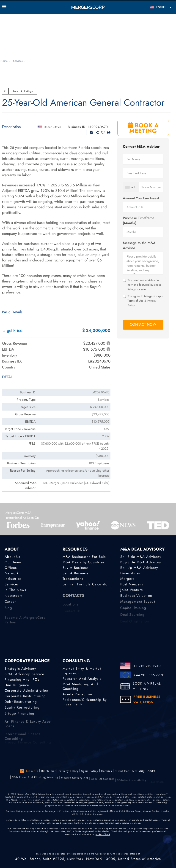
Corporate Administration (26, 691)
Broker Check (103, 834)
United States (52, 127)
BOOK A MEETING (143, 128)
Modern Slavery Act (75, 782)
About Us (12, 557)
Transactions (73, 579)
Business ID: (77, 127)
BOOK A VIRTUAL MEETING (147, 686)
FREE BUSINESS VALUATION (147, 699)
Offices (11, 568)
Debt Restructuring (21, 703)
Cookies (107, 771)
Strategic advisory (21, 669)
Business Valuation (136, 598)
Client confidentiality (130, 772)
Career (10, 605)
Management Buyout (138, 605)
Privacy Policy (68, 771)
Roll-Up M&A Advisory (139, 568)
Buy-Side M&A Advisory (141, 562)
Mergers (127, 579)
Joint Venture (132, 591)
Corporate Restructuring (25, 697)
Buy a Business (76, 568)
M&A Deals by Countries (84, 562)
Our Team (13, 562)
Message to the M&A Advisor (139, 245)
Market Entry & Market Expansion (82, 671)
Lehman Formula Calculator (86, 585)
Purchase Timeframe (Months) (139, 220)
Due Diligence (17, 685)
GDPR (152, 773)
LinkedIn (29, 771)
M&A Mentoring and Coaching (80, 686)
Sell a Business (76, 573)
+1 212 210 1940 (147, 666)
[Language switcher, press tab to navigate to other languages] (152, 7)
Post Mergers (132, 585)
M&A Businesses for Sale (84, 557)
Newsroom (14, 598)
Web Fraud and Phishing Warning (35, 780)
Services (12, 585)
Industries (13, 579)
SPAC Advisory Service (24, 674)
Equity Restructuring (22, 710)
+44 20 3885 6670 (149, 675)
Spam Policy (90, 771)
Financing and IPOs (22, 680)
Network (12, 573)
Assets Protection (77, 694)
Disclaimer (48, 771)
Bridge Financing (19, 717)
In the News (15, 591)
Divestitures (130, 573)
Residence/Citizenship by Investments (85, 703)
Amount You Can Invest (141, 198)
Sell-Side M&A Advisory (141, 557)
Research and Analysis (82, 679)
